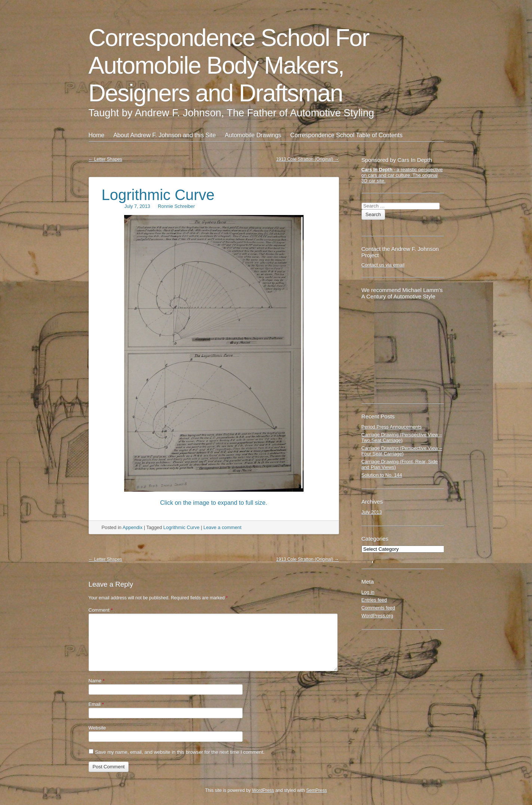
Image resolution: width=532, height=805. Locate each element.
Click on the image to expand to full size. (213, 503)
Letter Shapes (105, 159)
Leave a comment (222, 527)
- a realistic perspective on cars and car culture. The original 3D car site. (402, 175)
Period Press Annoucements (392, 427)
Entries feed (374, 600)
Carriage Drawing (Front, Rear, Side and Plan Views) (400, 464)
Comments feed (378, 608)
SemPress (316, 790)
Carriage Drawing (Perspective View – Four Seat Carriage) (402, 451)
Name (97, 681)
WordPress (263, 790)
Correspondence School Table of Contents (346, 135)
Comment (101, 610)
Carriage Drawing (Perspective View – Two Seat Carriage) (402, 437)
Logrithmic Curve (158, 195)
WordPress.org (377, 616)
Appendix (133, 527)
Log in (368, 592)
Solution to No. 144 (382, 475)
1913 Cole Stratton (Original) (307, 159)
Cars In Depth (377, 170)
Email (96, 704)
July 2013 (372, 512)
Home (97, 135)
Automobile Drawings (253, 135)
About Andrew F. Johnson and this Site (164, 135)
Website (97, 728)
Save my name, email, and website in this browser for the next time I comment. (180, 752)
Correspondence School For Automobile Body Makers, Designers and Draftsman (229, 65)
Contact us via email (383, 265)
